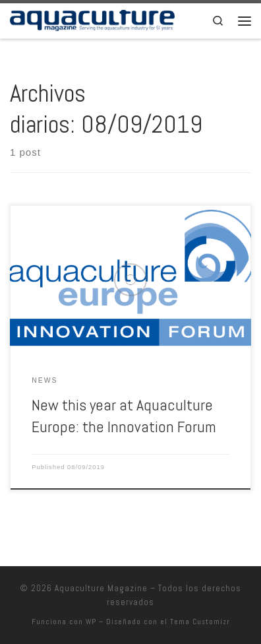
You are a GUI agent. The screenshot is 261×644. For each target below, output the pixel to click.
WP (91, 622)
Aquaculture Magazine (101, 588)
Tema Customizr (200, 622)
